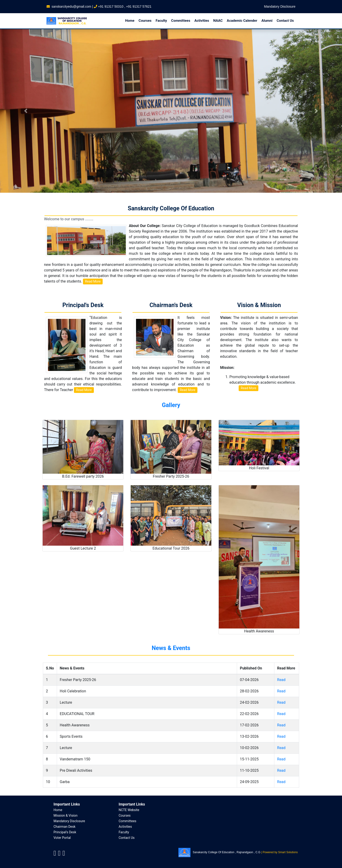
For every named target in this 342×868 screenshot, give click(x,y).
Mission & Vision (66, 815)
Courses (125, 815)
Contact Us (127, 838)
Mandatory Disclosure (280, 6)
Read (281, 680)
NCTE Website (129, 810)
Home (58, 810)
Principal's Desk (65, 832)
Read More (93, 281)
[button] (26, 111)
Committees (127, 821)
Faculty (124, 832)
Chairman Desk (65, 827)
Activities (125, 827)
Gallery (171, 405)
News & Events (171, 648)
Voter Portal (62, 838)
